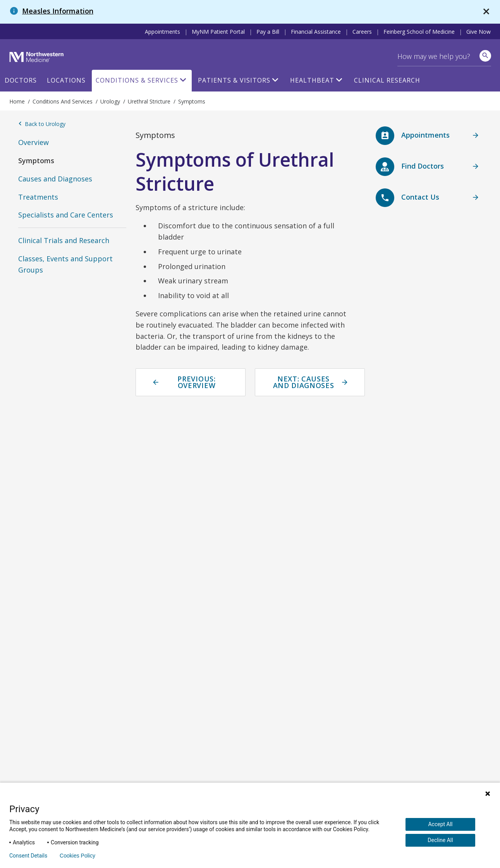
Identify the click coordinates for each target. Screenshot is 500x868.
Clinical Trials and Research (64, 240)
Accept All (440, 824)
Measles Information (58, 11)
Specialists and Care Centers (66, 215)
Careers (362, 32)
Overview (34, 142)
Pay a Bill (268, 32)
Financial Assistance (316, 32)
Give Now (479, 32)
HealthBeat (312, 80)
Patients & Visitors (234, 80)
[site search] (485, 56)
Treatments (38, 197)
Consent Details (28, 856)
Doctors (21, 80)
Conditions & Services (137, 80)
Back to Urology (42, 124)
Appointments (162, 32)
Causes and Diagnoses (55, 179)
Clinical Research (387, 80)
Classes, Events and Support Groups (65, 264)
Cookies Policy (77, 856)
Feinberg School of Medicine (419, 32)
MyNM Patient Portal (218, 32)
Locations (66, 80)
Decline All (440, 840)
